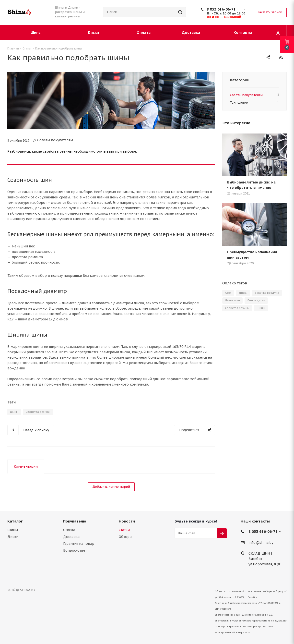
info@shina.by (261, 543)
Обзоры (125, 537)
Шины (14, 412)
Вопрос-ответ (75, 550)
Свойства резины (38, 412)
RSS (281, 57)
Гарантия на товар (79, 544)
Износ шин (232, 300)
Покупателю (75, 521)
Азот (228, 293)
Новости (127, 521)
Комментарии (26, 466)
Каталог (15, 521)
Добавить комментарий (111, 487)
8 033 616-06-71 (221, 9)
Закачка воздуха (267, 293)
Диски (243, 293)
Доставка (71, 537)
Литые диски (256, 300)
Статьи (124, 530)
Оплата (69, 530)
